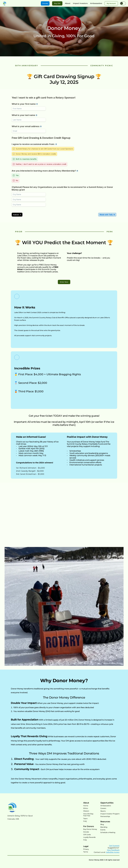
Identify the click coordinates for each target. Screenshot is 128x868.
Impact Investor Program (110, 814)
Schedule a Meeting (108, 832)
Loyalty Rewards (89, 837)
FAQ (85, 821)
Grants (103, 811)
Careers (103, 808)
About (86, 803)
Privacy (86, 849)
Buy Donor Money (90, 829)
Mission (86, 811)
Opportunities (107, 803)
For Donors (89, 826)
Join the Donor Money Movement (26, 779)
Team (85, 819)
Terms (86, 852)
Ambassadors (106, 806)
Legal (86, 846)
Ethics (86, 808)
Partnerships (105, 816)
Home (86, 806)
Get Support (114, 846)
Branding (104, 827)
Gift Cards (87, 835)
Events (103, 830)
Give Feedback (113, 850)
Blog (102, 824)
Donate (86, 832)
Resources (105, 822)
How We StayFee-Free (88, 815)
